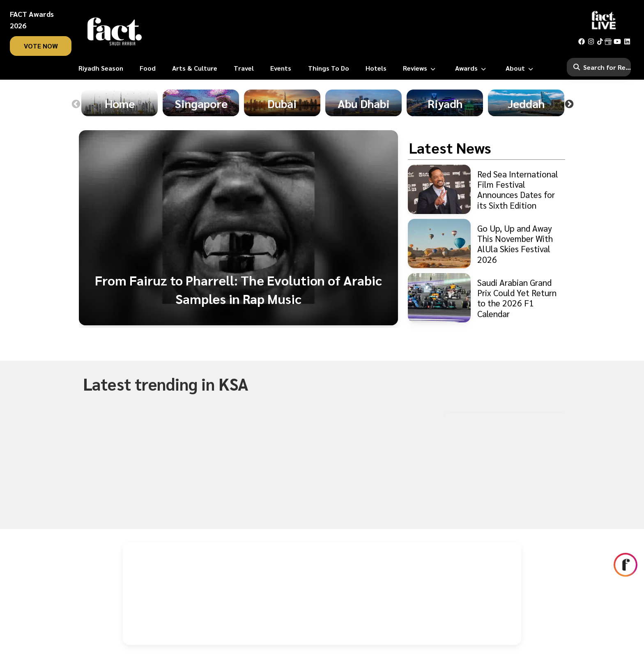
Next (569, 104)
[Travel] (244, 68)
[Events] (281, 68)
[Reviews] (421, 68)
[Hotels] (376, 68)
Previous (76, 104)
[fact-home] (115, 31)
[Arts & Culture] (195, 68)
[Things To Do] (329, 68)
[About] (521, 68)
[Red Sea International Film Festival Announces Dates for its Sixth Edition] (486, 189)
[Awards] (472, 68)
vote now (41, 46)
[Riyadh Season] (101, 68)
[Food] (148, 68)
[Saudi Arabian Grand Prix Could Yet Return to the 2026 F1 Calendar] (486, 298)
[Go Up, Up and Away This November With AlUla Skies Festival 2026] (486, 244)
